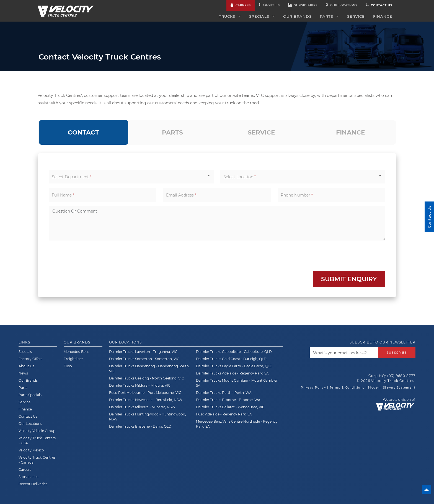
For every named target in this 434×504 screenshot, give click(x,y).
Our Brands (297, 16)
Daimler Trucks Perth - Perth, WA (224, 393)
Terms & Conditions (347, 388)
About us (269, 5)
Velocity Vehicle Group (37, 431)
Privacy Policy (313, 388)
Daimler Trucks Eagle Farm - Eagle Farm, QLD (234, 366)
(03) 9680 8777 (401, 376)
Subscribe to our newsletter (383, 342)
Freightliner (73, 359)
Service (356, 16)
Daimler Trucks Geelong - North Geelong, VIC (147, 378)
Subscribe (397, 353)
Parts (329, 16)
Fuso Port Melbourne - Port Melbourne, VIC (145, 393)
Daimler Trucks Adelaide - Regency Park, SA (232, 373)
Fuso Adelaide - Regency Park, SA (224, 414)
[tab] (83, 132)
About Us (26, 366)
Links (24, 342)
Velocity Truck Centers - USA (37, 440)
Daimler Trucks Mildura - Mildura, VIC (140, 385)
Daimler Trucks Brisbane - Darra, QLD (140, 426)
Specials (262, 16)
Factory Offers (30, 359)
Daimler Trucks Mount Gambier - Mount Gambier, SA (237, 383)
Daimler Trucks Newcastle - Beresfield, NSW (146, 400)
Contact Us (28, 416)
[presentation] (91, 256)
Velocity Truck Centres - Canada (37, 460)
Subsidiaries (303, 5)
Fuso (68, 366)
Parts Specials (30, 395)
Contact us (379, 5)
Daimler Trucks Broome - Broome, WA (228, 400)
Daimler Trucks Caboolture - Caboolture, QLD (234, 352)
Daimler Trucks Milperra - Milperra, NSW (142, 407)
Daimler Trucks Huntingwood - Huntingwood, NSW (148, 417)
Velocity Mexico (31, 450)
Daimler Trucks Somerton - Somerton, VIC (144, 359)
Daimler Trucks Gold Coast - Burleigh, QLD (231, 359)
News (23, 373)
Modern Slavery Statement (392, 388)
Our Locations (342, 5)
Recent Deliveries (33, 484)
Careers (241, 5)
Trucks (230, 16)
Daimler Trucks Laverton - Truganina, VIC (143, 352)
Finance (383, 16)
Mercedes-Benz (77, 352)
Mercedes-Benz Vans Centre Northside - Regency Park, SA (237, 424)
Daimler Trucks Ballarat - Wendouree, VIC (230, 407)
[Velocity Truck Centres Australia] (66, 8)
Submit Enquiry (349, 279)
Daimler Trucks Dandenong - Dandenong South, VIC (149, 369)
